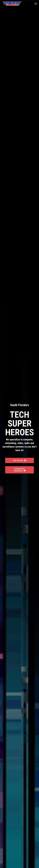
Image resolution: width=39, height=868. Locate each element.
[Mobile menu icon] (36, 4)
